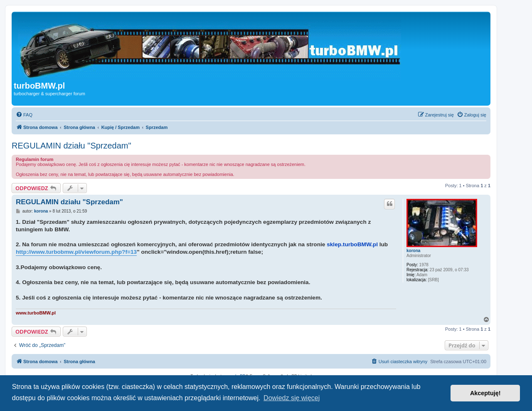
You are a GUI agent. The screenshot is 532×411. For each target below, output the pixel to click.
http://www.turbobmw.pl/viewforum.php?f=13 (76, 252)
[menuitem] (24, 115)
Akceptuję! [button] (485, 393)
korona (413, 251)
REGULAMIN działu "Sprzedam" (71, 146)
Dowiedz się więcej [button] (292, 398)
